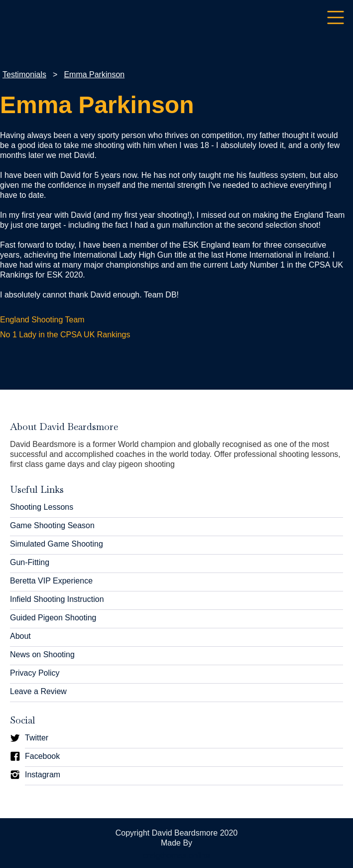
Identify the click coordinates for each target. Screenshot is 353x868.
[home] (7, 17)
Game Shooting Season (52, 525)
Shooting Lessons (42, 507)
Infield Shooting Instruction (57, 599)
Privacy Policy (35, 673)
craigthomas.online (176, 855)
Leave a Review (38, 691)
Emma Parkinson (94, 74)
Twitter (37, 738)
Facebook (42, 756)
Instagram (43, 775)
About (20, 636)
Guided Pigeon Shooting (53, 618)
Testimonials (24, 74)
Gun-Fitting (30, 562)
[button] (336, 18)
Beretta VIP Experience (51, 581)
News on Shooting (42, 654)
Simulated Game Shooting (57, 544)
